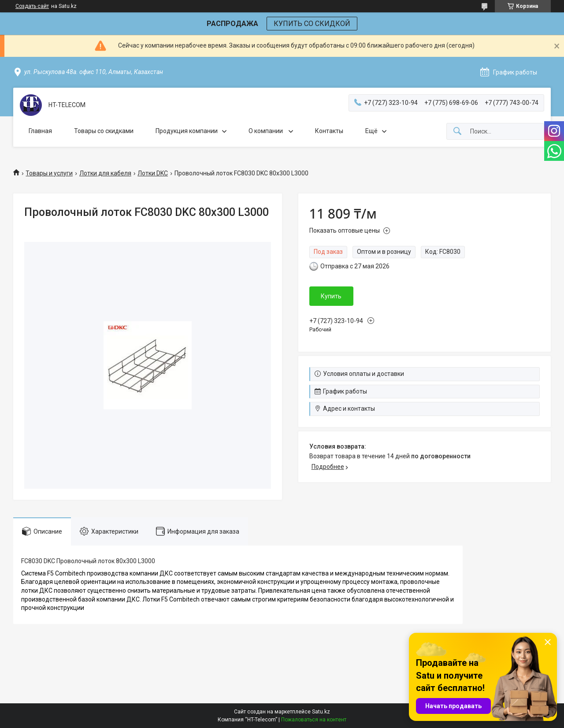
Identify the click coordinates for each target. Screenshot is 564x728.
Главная (40, 131)
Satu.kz (321, 712)
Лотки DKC (153, 173)
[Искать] (457, 132)
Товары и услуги (49, 173)
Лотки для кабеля (105, 173)
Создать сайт (32, 6)
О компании (266, 131)
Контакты (329, 131)
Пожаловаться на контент (314, 720)
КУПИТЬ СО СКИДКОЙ (312, 24)
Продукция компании (187, 131)
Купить (331, 296)
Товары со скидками (104, 131)
